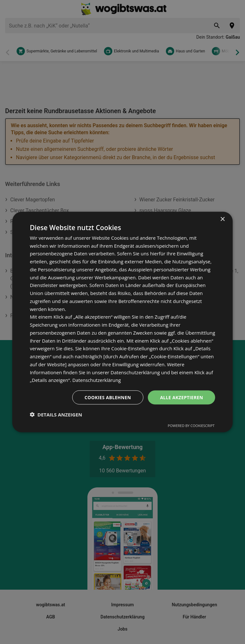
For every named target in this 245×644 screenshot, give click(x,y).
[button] (56, 415)
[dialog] (122, 322)
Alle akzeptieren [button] (181, 397)
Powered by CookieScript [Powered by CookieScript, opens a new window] (191, 426)
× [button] (223, 219)
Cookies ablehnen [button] (107, 397)
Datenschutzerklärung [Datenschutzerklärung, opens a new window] (97, 380)
